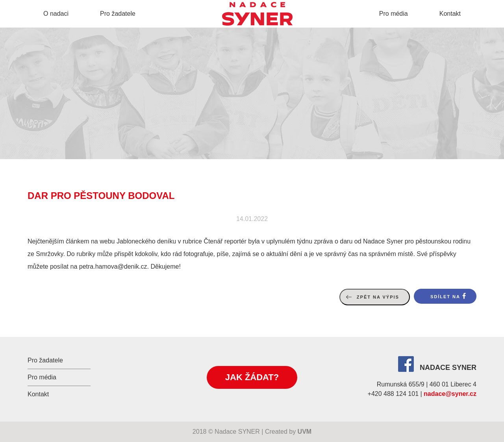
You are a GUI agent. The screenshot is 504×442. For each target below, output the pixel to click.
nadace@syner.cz (450, 394)
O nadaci (56, 14)
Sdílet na (445, 297)
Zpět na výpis (378, 297)
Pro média (394, 14)
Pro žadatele (118, 14)
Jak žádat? (252, 377)
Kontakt (450, 14)
